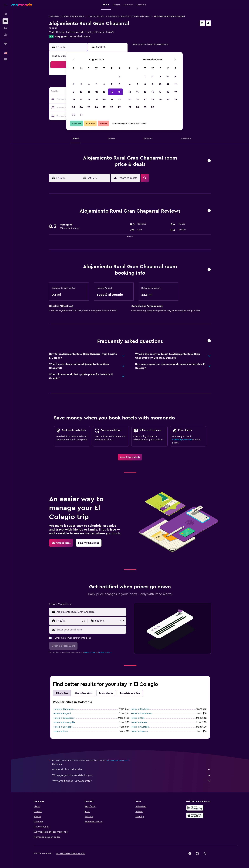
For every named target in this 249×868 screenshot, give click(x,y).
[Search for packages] (5, 35)
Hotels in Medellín (140, 709)
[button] (5, 5)
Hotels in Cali (137, 718)
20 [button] (104, 99)
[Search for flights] (5, 15)
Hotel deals (54, 16)
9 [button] (74, 92)
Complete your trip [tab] (130, 693)
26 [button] (96, 107)
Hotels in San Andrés (64, 718)
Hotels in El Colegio (142, 16)
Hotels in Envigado (63, 727)
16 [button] (74, 99)
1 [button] (119, 77)
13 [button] (104, 92)
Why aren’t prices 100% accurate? (132, 781)
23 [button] (74, 107)
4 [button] (89, 84)
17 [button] (81, 99)
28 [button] (112, 107)
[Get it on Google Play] (195, 808)
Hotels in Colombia (96, 16)
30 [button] (74, 115)
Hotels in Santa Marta (141, 714)
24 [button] (81, 107)
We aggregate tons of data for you (132, 775)
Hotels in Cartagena (64, 709)
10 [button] (81, 92)
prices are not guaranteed (118, 760)
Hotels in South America (73, 16)
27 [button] (104, 107)
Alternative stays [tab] (84, 693)
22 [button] (119, 99)
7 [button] (112, 84)
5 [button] (96, 84)
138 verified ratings (79, 37)
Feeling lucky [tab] (106, 693)
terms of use (90, 652)
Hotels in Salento (139, 731)
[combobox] (91, 612)
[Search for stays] (5, 21)
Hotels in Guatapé (140, 727)
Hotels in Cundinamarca (119, 16)
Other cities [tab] (62, 693)
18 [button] (89, 99)
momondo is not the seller (132, 769)
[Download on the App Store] (195, 815)
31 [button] (81, 115)
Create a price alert (182, 440)
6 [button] (104, 84)
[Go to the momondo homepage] (22, 5)
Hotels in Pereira (139, 722)
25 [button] (89, 107)
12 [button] (96, 92)
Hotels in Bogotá (62, 714)
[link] (130, 457)
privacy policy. (106, 652)
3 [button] (81, 84)
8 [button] (119, 84)
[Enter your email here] (91, 630)
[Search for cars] (5, 28)
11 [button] (89, 92)
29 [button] (119, 107)
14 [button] (112, 92)
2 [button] (74, 84)
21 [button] (112, 99)
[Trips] (5, 44)
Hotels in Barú (61, 731)
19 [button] (96, 99)
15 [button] (119, 92)
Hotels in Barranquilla (64, 722)
